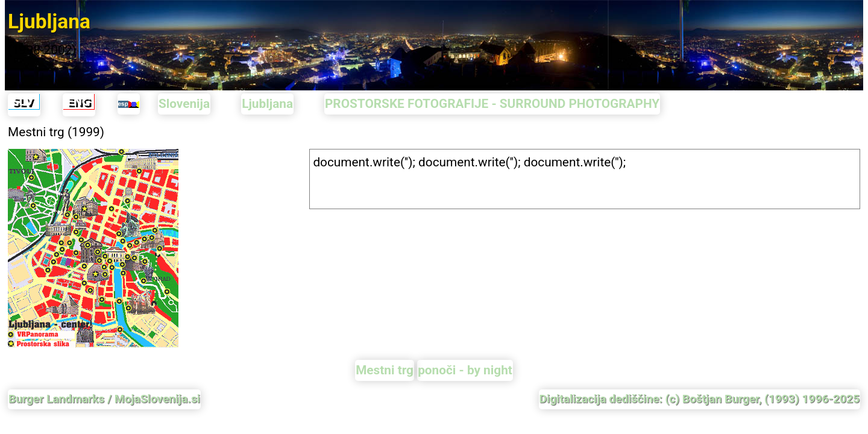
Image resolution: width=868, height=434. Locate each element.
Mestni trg (385, 370)
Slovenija (184, 104)
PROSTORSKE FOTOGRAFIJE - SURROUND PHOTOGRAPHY (492, 104)
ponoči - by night (465, 370)
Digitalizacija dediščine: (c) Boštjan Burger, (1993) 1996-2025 (700, 399)
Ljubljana (267, 104)
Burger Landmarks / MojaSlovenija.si (104, 399)
